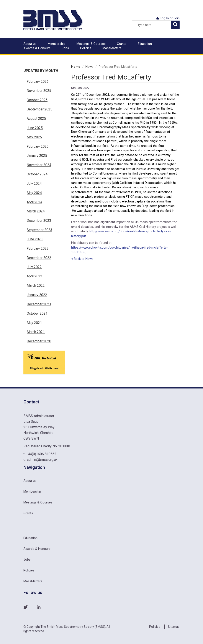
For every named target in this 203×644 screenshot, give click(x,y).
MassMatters (112, 48)
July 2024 (34, 184)
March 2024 (36, 211)
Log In (164, 18)
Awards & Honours (37, 48)
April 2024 (34, 202)
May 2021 (34, 323)
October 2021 (37, 313)
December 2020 (39, 341)
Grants (122, 44)
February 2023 (38, 248)
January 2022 (37, 295)
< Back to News (82, 259)
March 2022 (36, 286)
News (89, 67)
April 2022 (34, 276)
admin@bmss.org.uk (42, 460)
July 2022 (34, 267)
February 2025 (38, 146)
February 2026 (38, 82)
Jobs (65, 48)
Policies (86, 48)
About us (30, 44)
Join (177, 18)
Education (145, 44)
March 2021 (36, 332)
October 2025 (37, 100)
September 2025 (39, 109)
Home (76, 67)
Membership (56, 44)
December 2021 (39, 304)
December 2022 (39, 258)
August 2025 (36, 119)
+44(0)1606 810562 (41, 454)
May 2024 (34, 193)
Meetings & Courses (91, 44)
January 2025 (37, 156)
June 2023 (35, 239)
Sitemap (174, 627)
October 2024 (37, 174)
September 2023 (39, 230)
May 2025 (34, 137)
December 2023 (39, 221)
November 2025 (39, 91)
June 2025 (35, 128)
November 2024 (39, 165)
